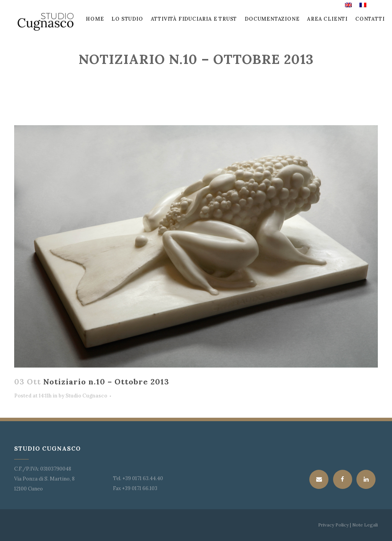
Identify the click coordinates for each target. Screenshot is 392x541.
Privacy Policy (333, 525)
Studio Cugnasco (86, 396)
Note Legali (364, 525)
